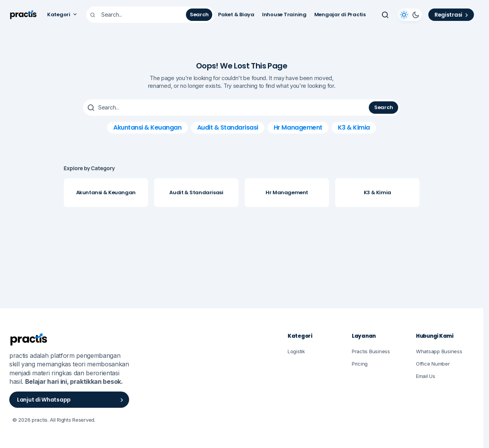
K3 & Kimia (354, 127)
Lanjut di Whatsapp (71, 400)
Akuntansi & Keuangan (147, 127)
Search (199, 15)
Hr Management (298, 127)
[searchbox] (137, 15)
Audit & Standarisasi (228, 127)
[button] (385, 15)
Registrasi (452, 15)
